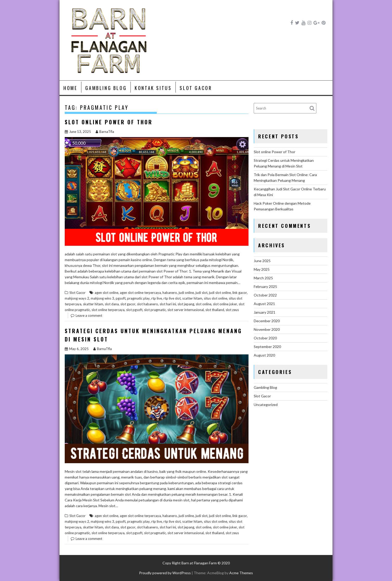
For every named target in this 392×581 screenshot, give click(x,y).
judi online (186, 293)
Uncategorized (266, 405)
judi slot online (220, 293)
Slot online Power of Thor (109, 122)
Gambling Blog (106, 88)
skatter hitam (93, 304)
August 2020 (264, 355)
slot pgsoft (134, 310)
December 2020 (267, 321)
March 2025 (263, 278)
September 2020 (267, 347)
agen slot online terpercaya (140, 293)
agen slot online (106, 293)
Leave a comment (89, 315)
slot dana (112, 304)
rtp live (157, 298)
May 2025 (262, 269)
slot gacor (128, 304)
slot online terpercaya (108, 310)
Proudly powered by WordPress (165, 573)
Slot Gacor (196, 88)
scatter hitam (192, 298)
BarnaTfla (105, 132)
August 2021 (264, 304)
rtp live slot (172, 298)
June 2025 (262, 261)
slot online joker (225, 304)
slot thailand (215, 310)
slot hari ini (168, 304)
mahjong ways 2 (77, 298)
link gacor (240, 293)
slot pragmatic (155, 310)
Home (70, 88)
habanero (170, 293)
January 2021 (264, 312)
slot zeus (232, 310)
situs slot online (215, 298)
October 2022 (265, 295)
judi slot (201, 293)
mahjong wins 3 (102, 298)
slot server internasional (186, 310)
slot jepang (186, 304)
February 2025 (265, 286)
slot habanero (148, 304)
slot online (204, 304)
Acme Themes (241, 573)
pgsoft (121, 298)
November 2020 (267, 329)
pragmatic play (138, 298)
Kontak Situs (153, 88)
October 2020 (265, 338)
